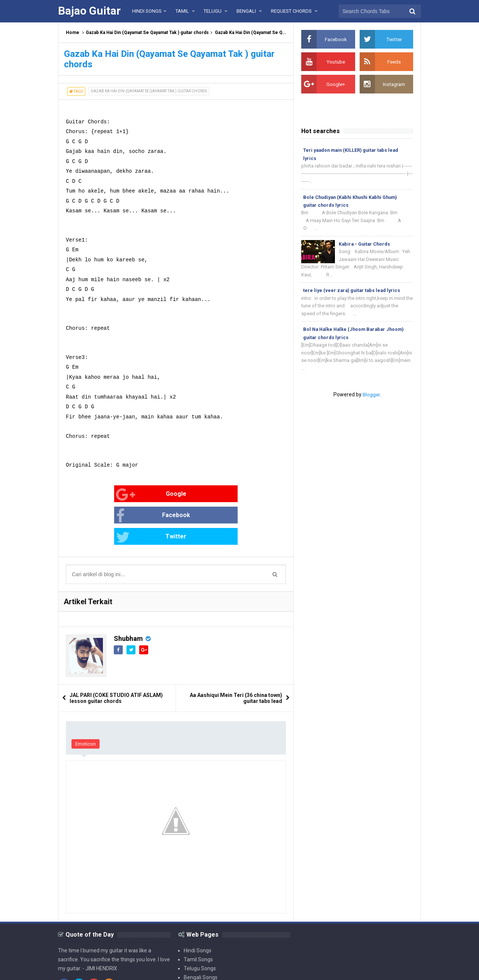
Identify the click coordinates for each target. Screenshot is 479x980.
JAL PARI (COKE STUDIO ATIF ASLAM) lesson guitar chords (116, 655)
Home (73, 33)
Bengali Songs (201, 935)
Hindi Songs (198, 908)
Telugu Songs (200, 926)
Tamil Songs (198, 917)
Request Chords (203, 944)
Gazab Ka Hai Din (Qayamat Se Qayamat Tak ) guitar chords (147, 33)
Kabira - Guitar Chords (365, 245)
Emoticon (86, 701)
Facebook (166, 495)
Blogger (371, 399)
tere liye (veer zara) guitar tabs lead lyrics (353, 293)
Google (90, 495)
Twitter (238, 495)
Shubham (128, 596)
